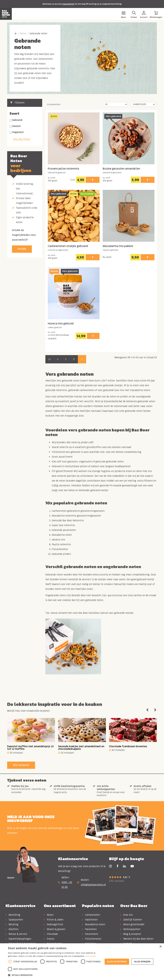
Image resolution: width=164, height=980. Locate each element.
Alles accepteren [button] (117, 962)
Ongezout (18, 132)
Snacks (49, 939)
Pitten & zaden (54, 920)
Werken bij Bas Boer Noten (137, 939)
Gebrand (17, 120)
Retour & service (16, 934)
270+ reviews (117, 881)
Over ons (127, 915)
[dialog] (82, 962)
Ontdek (22, 249)
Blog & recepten (131, 934)
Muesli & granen (55, 929)
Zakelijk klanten (131, 920)
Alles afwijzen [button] (142, 962)
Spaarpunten (14, 920)
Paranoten (89, 929)
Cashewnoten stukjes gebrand (68, 246)
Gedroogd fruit (53, 924)
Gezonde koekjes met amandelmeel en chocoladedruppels (81, 748)
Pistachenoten (92, 939)
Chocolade (51, 934)
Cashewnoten (91, 915)
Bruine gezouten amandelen (121, 169)
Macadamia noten (94, 924)
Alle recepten (21, 765)
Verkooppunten (130, 929)
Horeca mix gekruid (61, 324)
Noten (23, 34)
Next (155, 710)
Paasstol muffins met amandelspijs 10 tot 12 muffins (30, 748)
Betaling (12, 924)
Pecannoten (90, 934)
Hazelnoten (90, 920)
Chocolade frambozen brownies (128, 746)
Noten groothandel (132, 924)
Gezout (16, 126)
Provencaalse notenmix (63, 169)
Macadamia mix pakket (118, 246)
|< (50, 359)
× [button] (160, 947)
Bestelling (13, 915)
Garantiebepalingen (18, 939)
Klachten (12, 929)
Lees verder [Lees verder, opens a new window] (91, 956)
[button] (56, 975)
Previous (147, 710)
